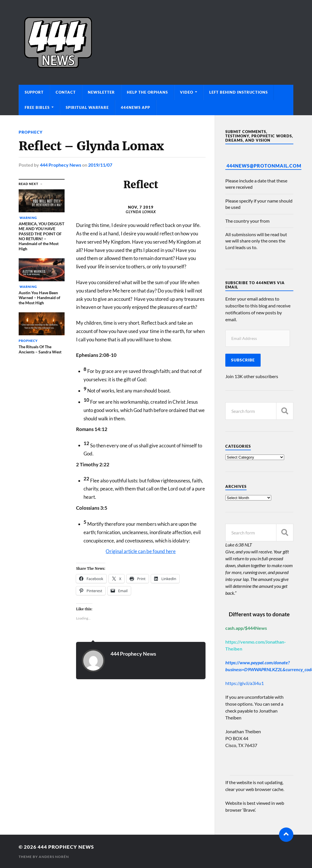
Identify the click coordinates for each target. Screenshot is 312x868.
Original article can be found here (141, 551)
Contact (66, 92)
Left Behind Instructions (239, 92)
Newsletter (101, 92)
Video (187, 92)
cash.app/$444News (246, 628)
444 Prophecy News (61, 165)
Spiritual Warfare (87, 107)
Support (34, 92)
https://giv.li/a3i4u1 (245, 683)
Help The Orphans (147, 92)
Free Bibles (37, 107)
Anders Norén (54, 857)
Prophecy (31, 132)
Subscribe (243, 360)
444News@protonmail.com (264, 166)
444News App (135, 107)
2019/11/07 (100, 165)
